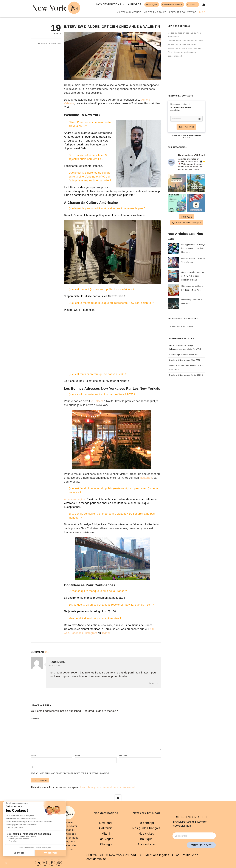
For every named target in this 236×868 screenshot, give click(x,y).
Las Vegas (106, 839)
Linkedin (38, 863)
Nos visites (146, 834)
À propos (135, 4)
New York (106, 823)
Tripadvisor (59, 863)
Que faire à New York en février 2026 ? (186, 375)
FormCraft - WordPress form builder (186, 136)
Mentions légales (157, 855)
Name (34, 755)
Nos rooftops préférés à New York (184, 355)
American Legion (75, 499)
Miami (106, 834)
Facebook (77, 633)
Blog (202, 12)
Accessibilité (146, 844)
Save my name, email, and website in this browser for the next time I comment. (70, 773)
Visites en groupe (155, 12)
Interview (56, 44)
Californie (106, 828)
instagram (146, 478)
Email (78, 755)
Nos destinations (109, 4)
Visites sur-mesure (129, 12)
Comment (36, 718)
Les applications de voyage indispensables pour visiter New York (193, 248)
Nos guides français (146, 828)
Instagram (91, 633)
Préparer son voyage (183, 12)
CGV (176, 855)
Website (123, 755)
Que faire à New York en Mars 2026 (185, 360)
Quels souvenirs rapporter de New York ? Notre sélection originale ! (193, 276)
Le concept (146, 823)
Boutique (146, 839)
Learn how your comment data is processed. (108, 787)
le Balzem (97, 401)
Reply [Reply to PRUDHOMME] (155, 683)
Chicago (106, 844)
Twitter (106, 633)
